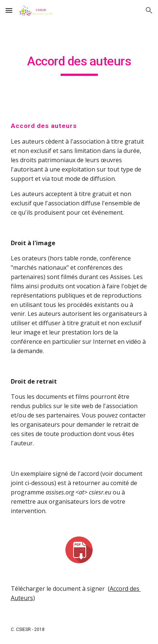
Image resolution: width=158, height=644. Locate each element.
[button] (9, 10)
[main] (79, 65)
